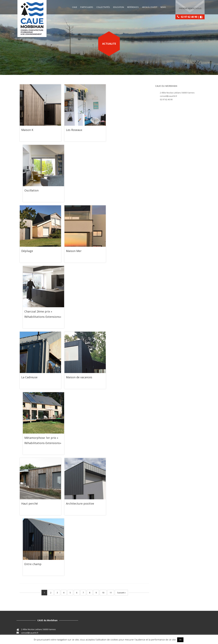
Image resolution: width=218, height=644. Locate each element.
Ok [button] (180, 640)
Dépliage (27, 251)
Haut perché (30, 503)
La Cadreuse (29, 377)
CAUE (75, 7)
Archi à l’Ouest (150, 7)
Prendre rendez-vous (190, 7)
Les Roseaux (74, 130)
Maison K (27, 130)
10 (103, 593)
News (163, 7)
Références (133, 7)
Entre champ (33, 564)
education (119, 7)
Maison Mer (74, 251)
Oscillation (31, 190)
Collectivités (103, 7)
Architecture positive (80, 503)
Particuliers (87, 7)
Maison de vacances (79, 377)
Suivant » (121, 593)
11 (111, 593)
